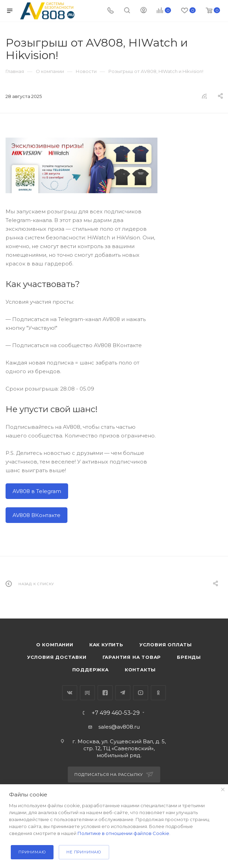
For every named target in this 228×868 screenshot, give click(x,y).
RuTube (87, 693)
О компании (55, 645)
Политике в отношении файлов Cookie (123, 833)
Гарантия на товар (132, 657)
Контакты (140, 670)
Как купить (106, 645)
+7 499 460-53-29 (116, 713)
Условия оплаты (166, 645)
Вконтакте (70, 693)
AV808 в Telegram (37, 491)
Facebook (105, 693)
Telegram (123, 693)
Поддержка (91, 670)
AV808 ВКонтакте (36, 515)
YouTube (141, 693)
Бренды (189, 657)
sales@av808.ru (119, 727)
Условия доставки (57, 657)
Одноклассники (158, 693)
